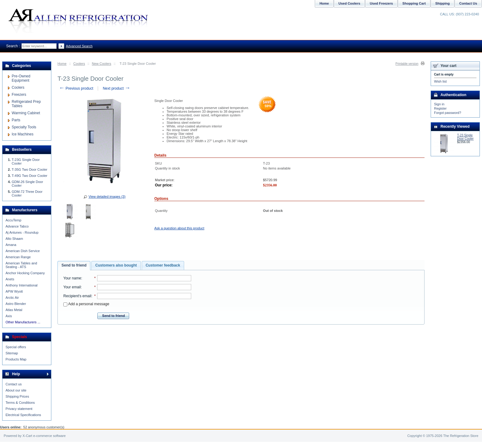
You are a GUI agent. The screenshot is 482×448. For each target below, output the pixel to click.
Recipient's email (77, 296)
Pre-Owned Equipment (21, 78)
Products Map (16, 359)
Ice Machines (23, 134)
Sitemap (12, 353)
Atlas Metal (14, 310)
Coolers (79, 64)
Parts (16, 120)
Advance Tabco (17, 226)
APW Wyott (14, 291)
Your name (72, 278)
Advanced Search (79, 46)
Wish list (440, 81)
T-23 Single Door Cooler (465, 137)
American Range (18, 257)
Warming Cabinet (26, 113)
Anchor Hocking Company (25, 273)
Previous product (76, 88)
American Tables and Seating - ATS (21, 265)
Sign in (439, 104)
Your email (72, 287)
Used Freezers (381, 3)
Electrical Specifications (23, 415)
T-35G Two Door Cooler (30, 169)
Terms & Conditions (20, 403)
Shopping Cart (414, 3)
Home (62, 64)
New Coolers (102, 64)
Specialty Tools (24, 127)
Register (440, 108)
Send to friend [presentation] (74, 265)
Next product (116, 88)
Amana (11, 245)
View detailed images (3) (107, 197)
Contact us (14, 384)
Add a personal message (86, 304)
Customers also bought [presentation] (116, 265)
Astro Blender (16, 304)
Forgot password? (448, 113)
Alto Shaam (14, 239)
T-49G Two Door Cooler (30, 176)
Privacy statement (19, 409)
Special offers (16, 347)
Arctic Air (12, 298)
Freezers (19, 95)
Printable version (407, 64)
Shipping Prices (17, 396)
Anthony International (22, 285)
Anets (10, 279)
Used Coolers (349, 3)
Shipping (442, 3)
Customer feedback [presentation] (163, 265)
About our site (16, 390)
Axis (9, 316)
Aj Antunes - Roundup (22, 232)
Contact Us (468, 3)
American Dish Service (23, 251)
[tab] (74, 266)
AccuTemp (13, 220)
